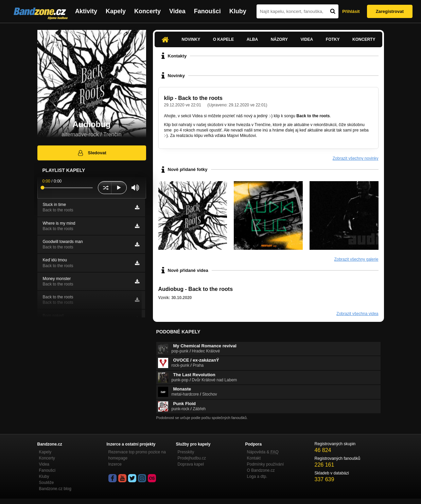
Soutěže (47, 483)
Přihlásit (351, 11)
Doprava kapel (191, 464)
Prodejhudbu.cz (192, 458)
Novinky (191, 39)
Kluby (238, 11)
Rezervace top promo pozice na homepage (137, 455)
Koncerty (147, 11)
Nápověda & (263, 452)
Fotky (333, 39)
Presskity (186, 452)
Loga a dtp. (257, 476)
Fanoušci (207, 11)
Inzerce (115, 464)
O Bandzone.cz (261, 470)
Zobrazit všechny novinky (356, 158)
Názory (279, 39)
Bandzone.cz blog (55, 489)
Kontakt (254, 458)
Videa (177, 11)
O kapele (223, 39)
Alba (252, 39)
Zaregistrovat (390, 11)
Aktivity (86, 11)
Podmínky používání (266, 464)
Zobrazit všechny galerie (356, 259)
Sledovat (92, 153)
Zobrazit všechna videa (357, 314)
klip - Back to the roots (193, 98)
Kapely (116, 11)
